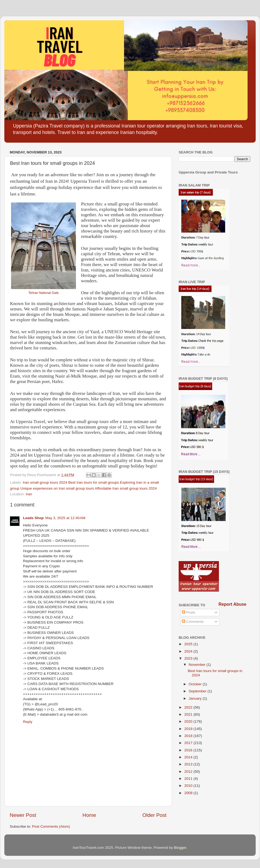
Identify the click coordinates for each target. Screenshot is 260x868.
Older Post (154, 815)
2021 (189, 714)
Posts (189, 612)
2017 (189, 743)
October (196, 684)
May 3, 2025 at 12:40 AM (65, 518)
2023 (189, 658)
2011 (189, 779)
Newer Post (23, 815)
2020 (189, 721)
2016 (189, 750)
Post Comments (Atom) (51, 826)
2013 (189, 764)
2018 (189, 736)
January (196, 698)
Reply (28, 722)
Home (89, 815)
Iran (29, 494)
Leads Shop (33, 518)
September (198, 691)
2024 (189, 651)
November (198, 665)
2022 (189, 707)
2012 (189, 772)
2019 (189, 729)
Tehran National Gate (44, 293)
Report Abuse (233, 604)
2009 (189, 793)
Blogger (180, 848)
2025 (189, 644)
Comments (193, 622)
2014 (189, 757)
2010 (189, 786)
